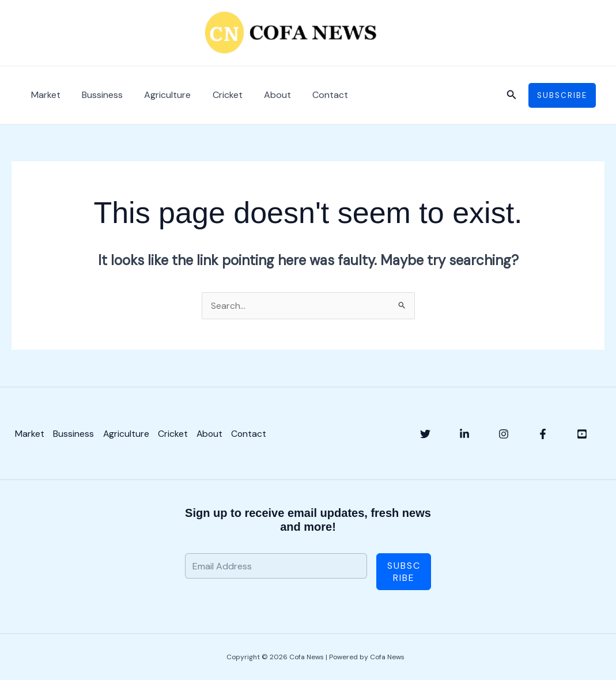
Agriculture (160, 95)
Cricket (217, 95)
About (264, 95)
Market (44, 95)
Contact (313, 95)
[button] (512, 95)
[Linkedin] (464, 434)
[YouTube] (582, 434)
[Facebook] (543, 434)
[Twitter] (425, 434)
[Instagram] (504, 434)
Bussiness (98, 95)
